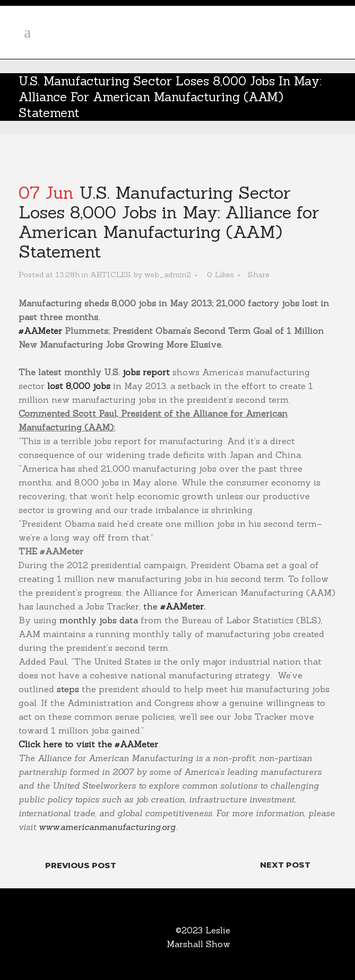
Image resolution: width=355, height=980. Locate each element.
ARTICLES (111, 275)
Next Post (285, 865)
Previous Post (81, 865)
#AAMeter (40, 331)
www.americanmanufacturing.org (107, 827)
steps (68, 689)
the (174, 606)
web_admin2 (168, 275)
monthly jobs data (99, 620)
